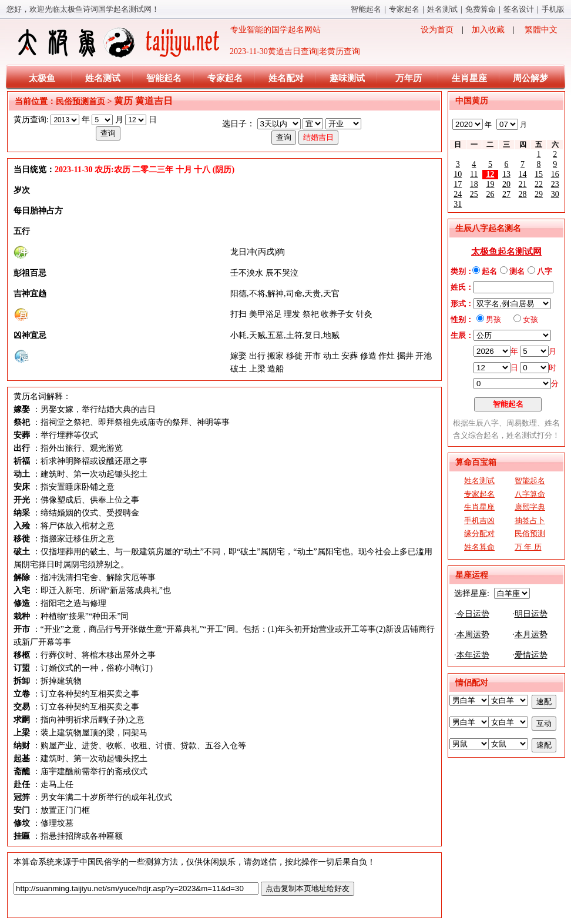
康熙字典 (530, 507)
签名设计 (519, 9)
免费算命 (481, 9)
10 (458, 174)
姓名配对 (286, 78)
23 (555, 184)
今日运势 (473, 614)
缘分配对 (479, 533)
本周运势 (473, 635)
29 (539, 194)
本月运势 (531, 635)
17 (458, 184)
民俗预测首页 (80, 101)
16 (555, 174)
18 (474, 184)
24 (458, 194)
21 (523, 184)
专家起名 (404, 9)
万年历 (409, 78)
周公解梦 (530, 78)
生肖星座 (469, 78)
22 (539, 184)
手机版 (553, 9)
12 (490, 174)
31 (458, 204)
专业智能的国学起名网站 (168, 42)
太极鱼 (42, 78)
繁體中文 (541, 30)
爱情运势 (531, 655)
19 (490, 184)
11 (474, 174)
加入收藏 (488, 30)
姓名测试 (442, 9)
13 (506, 174)
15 (539, 174)
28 (523, 194)
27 (506, 194)
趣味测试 (347, 78)
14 (523, 174)
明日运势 (531, 614)
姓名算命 (479, 547)
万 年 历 (528, 547)
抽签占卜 (530, 520)
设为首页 (437, 30)
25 (474, 194)
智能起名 (366, 9)
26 (490, 194)
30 (555, 194)
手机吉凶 (479, 520)
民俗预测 (530, 533)
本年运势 (473, 655)
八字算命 (530, 494)
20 (506, 184)
